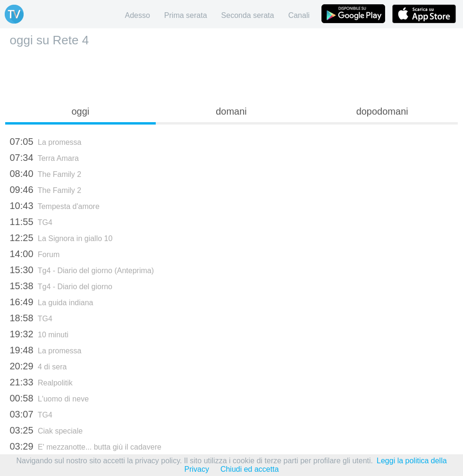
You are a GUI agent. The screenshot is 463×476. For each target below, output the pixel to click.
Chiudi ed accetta (250, 469)
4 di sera (38, 366)
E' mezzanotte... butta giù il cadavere (86, 446)
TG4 (31, 222)
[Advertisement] (232, 74)
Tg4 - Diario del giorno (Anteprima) (82, 270)
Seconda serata (248, 15)
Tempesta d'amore (55, 206)
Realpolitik (41, 382)
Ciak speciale (46, 430)
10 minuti (39, 334)
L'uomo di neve (50, 398)
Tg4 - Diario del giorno (61, 286)
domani (231, 111)
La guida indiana (52, 302)
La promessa (46, 142)
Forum (35, 254)
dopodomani (382, 111)
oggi (80, 111)
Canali (299, 15)
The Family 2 (46, 174)
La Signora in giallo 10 (61, 238)
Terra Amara (44, 158)
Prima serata (186, 15)
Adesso (137, 15)
